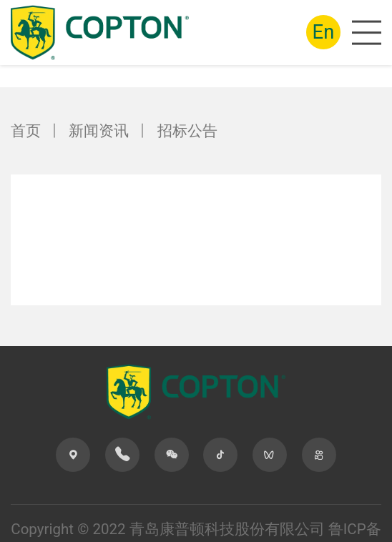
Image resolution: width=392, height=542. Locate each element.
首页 (26, 131)
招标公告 (187, 131)
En (324, 31)
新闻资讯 (99, 131)
